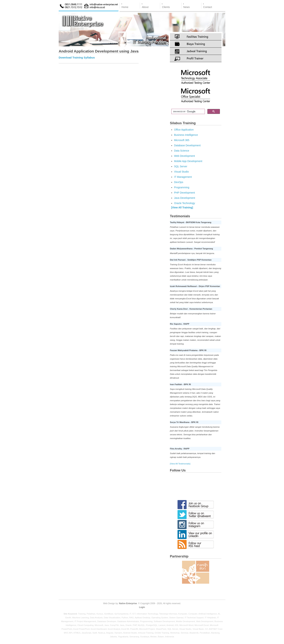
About (145, 7)
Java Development (185, 198)
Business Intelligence (186, 135)
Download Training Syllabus (77, 57)
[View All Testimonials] (180, 464)
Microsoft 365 (182, 140)
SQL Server (181, 166)
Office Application (184, 130)
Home (125, 7)
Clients (166, 7)
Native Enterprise (128, 603)
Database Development (187, 145)
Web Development (184, 156)
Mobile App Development (188, 161)
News (186, 7)
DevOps (179, 182)
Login (142, 607)
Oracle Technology (185, 203)
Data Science (182, 151)
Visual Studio (181, 172)
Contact (208, 7)
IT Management (183, 177)
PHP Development (184, 193)
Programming (182, 187)
